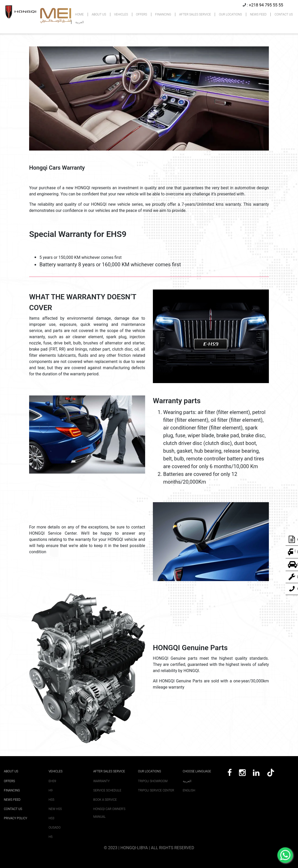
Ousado (55, 828)
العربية (80, 22)
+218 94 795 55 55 (266, 5)
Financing (12, 790)
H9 (50, 790)
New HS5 (55, 809)
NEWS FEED (258, 14)
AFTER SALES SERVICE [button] (195, 14)
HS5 (51, 800)
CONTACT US (284, 14)
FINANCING (163, 14)
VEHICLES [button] (121, 14)
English (189, 790)
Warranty (102, 781)
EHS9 (52, 781)
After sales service (109, 771)
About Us (11, 771)
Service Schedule (107, 790)
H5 (50, 837)
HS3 (51, 818)
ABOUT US (99, 14)
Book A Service (105, 800)
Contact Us (13, 809)
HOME (79, 14)
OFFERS (142, 14)
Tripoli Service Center (156, 790)
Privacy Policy (16, 818)
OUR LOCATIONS (230, 14)
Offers (9, 781)
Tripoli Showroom (153, 781)
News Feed (12, 800)
